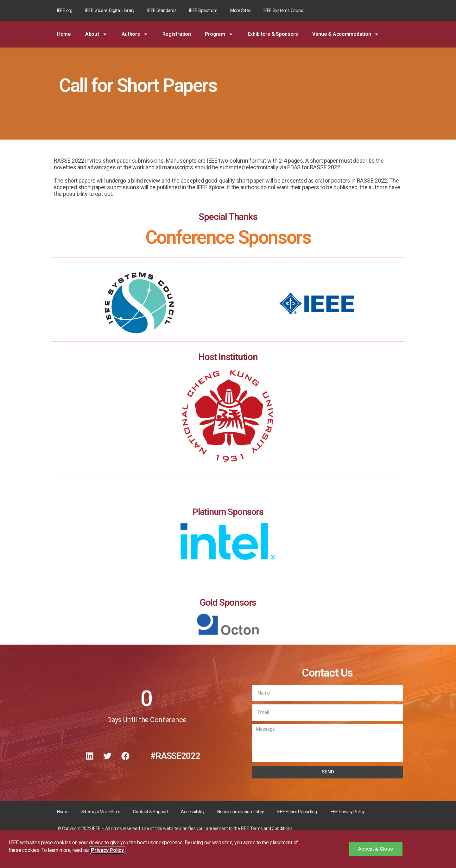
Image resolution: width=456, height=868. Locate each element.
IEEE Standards (162, 10)
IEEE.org (65, 10)
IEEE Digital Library (110, 10)
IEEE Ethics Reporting (297, 812)
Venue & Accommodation (346, 34)
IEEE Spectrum (203, 10)
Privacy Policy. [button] (108, 850)
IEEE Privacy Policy (347, 812)
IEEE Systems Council (284, 10)
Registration (177, 34)
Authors (135, 34)
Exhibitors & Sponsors (273, 34)
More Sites (241, 10)
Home (64, 34)
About (96, 34)
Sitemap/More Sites (101, 812)
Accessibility (193, 812)
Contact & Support (151, 812)
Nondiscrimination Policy (241, 812)
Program (219, 34)
